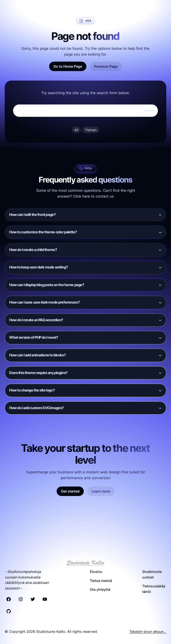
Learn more (101, 491)
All (76, 130)
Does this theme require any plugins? (38, 373)
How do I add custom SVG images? (37, 408)
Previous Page (106, 66)
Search (149, 110)
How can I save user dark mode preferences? (44, 302)
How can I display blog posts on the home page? (47, 285)
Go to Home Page (68, 66)
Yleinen (91, 130)
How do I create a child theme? (33, 250)
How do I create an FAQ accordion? (36, 320)
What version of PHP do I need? (34, 337)
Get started (70, 491)
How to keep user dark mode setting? (39, 267)
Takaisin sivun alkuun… (148, 632)
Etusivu (96, 572)
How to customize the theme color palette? (43, 232)
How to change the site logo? (32, 390)
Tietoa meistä (101, 581)
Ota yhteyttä (100, 589)
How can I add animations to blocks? (37, 355)
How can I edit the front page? (32, 215)
